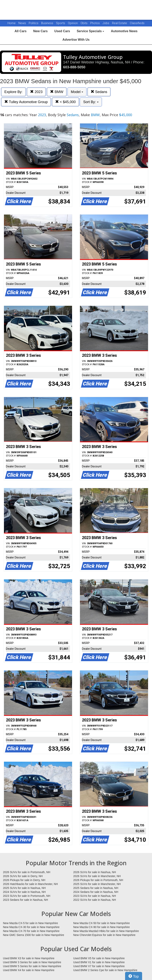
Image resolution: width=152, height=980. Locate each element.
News (22, 23)
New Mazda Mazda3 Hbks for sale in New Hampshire (106, 931)
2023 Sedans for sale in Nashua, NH (25, 900)
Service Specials (91, 31)
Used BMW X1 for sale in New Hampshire (99, 962)
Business (48, 23)
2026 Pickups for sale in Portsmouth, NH (98, 880)
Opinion (73, 23)
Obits (84, 23)
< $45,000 (66, 102)
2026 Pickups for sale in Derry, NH (24, 880)
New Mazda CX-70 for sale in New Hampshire (31, 931)
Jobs (106, 23)
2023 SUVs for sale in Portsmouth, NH (27, 896)
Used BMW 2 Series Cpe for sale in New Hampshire (105, 970)
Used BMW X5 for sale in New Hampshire (99, 958)
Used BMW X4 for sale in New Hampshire (29, 970)
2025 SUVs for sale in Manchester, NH (97, 884)
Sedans (99, 92)
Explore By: (13, 92)
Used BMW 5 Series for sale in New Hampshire (32, 966)
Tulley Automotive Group (26, 102)
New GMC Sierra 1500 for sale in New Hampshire (34, 935)
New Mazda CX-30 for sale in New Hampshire (31, 927)
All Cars (20, 31)
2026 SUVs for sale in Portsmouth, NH (27, 872)
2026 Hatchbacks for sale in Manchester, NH (30, 884)
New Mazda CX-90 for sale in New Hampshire (102, 927)
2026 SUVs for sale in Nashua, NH (95, 872)
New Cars (40, 31)
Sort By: (91, 102)
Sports (61, 23)
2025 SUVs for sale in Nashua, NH (24, 888)
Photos (95, 23)
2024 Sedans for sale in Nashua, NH (96, 892)
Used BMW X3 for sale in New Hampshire (29, 958)
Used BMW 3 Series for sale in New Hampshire (32, 962)
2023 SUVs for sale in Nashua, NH (95, 896)
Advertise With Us (76, 40)
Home (12, 23)
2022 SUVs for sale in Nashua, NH (95, 900)
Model (77, 92)
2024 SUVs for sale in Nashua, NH (24, 892)
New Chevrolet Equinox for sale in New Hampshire (104, 935)
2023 (36, 92)
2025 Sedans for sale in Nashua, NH (96, 888)
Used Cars (62, 31)
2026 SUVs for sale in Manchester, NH (97, 876)
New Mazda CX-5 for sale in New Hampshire (30, 923)
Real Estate (120, 23)
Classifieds (137, 23)
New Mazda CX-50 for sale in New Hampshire (102, 923)
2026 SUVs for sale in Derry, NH (23, 876)
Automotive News (124, 31)
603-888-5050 (74, 67)
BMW (57, 92)
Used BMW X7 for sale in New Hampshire (99, 966)
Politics (34, 23)
